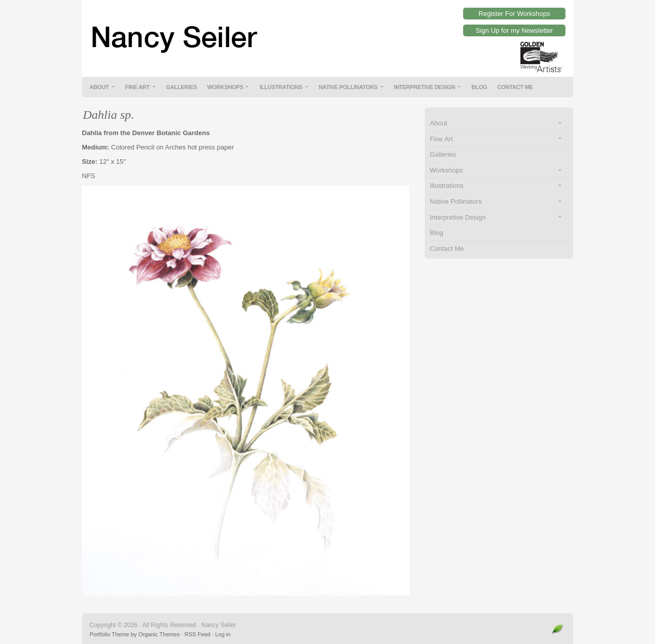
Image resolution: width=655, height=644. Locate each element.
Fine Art (138, 87)
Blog (479, 87)
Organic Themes (159, 634)
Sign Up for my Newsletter (515, 30)
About (99, 87)
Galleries (182, 87)
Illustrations (281, 87)
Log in (223, 634)
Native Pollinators (348, 87)
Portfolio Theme (109, 634)
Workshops (225, 87)
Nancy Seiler (327, 31)
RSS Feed (197, 634)
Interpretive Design (425, 87)
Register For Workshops (514, 14)
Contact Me (515, 87)
